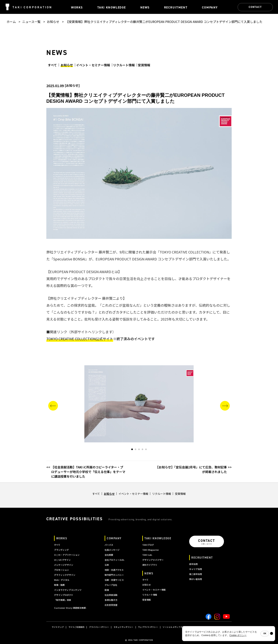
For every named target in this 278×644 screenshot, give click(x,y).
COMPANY (114, 538)
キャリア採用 (196, 569)
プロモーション (61, 570)
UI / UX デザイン (62, 560)
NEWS (149, 573)
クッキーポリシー (201, 627)
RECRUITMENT (202, 558)
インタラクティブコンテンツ (68, 590)
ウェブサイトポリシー (148, 627)
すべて (52, 65)
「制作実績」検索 (63, 600)
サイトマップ (58, 627)
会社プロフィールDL (114, 560)
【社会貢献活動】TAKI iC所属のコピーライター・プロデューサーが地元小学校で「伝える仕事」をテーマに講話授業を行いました (88, 472)
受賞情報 (144, 65)
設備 (107, 590)
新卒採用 (193, 564)
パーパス (109, 545)
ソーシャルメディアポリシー (175, 627)
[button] (132, 449)
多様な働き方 (111, 600)
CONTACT (255, 7)
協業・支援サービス (114, 580)
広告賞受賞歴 (111, 605)
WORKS (62, 538)
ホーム (11, 22)
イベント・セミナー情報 (93, 65)
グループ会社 (111, 585)
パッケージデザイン (64, 565)
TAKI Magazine (150, 550)
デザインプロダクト (64, 595)
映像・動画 (59, 585)
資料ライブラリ (150, 565)
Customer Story (70, 608)
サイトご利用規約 (76, 627)
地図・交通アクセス (114, 570)
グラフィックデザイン (65, 575)
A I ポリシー (219, 627)
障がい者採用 (196, 579)
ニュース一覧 (31, 22)
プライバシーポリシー (99, 627)
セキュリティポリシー (124, 627)
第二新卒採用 (196, 574)
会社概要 (109, 555)
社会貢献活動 (111, 595)
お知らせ (53, 22)
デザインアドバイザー (153, 560)
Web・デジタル (62, 580)
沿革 (107, 565)
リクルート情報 (124, 65)
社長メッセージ (112, 550)
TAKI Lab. (147, 555)
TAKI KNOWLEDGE (158, 538)
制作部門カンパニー (114, 575)
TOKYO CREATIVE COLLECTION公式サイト (80, 339)
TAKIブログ (148, 545)
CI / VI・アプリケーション (67, 555)
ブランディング (61, 550)
